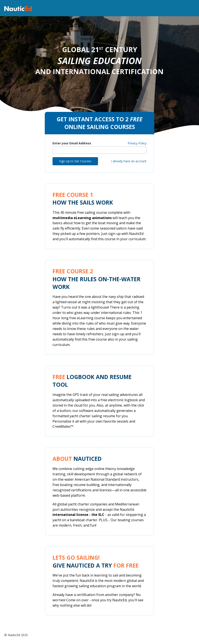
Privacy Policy (137, 143)
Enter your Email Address (72, 143)
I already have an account (129, 161)
